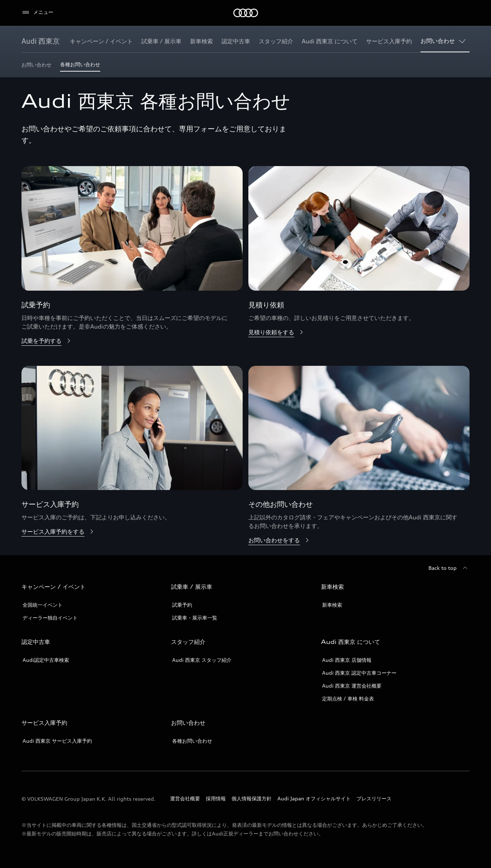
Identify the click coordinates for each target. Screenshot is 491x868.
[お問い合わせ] (438, 41)
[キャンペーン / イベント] (101, 41)
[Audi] (246, 13)
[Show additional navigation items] (464, 41)
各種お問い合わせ (192, 741)
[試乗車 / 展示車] (161, 41)
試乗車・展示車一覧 (195, 618)
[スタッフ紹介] (276, 41)
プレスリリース (374, 798)
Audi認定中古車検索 (46, 660)
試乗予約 (182, 605)
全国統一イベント (43, 605)
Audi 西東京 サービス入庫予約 (57, 741)
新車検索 (332, 605)
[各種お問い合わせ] (80, 66)
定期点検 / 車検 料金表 (348, 699)
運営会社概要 (185, 798)
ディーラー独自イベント (50, 618)
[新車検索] (201, 41)
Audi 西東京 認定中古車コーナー (359, 673)
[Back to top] (449, 568)
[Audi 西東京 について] (330, 41)
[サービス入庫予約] (389, 41)
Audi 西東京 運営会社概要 (352, 686)
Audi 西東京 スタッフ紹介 (202, 660)
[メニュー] (37, 13)
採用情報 (216, 798)
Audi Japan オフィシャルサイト (314, 798)
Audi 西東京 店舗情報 (347, 660)
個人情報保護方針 (252, 798)
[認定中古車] (236, 41)
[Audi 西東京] (41, 41)
